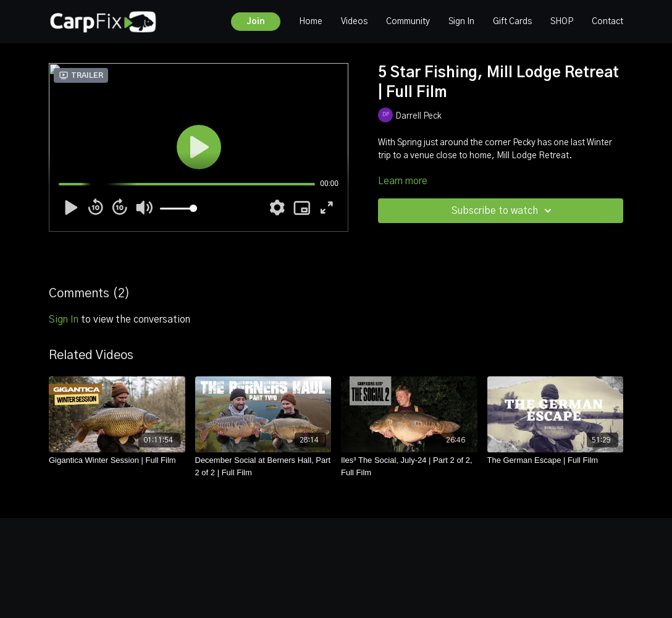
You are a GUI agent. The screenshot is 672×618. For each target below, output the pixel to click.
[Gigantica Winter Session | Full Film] (117, 460)
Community (408, 22)
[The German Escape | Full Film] (556, 460)
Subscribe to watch (503, 211)
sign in (64, 320)
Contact (607, 22)
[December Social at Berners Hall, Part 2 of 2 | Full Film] (263, 466)
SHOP (562, 22)
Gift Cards (512, 22)
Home (311, 22)
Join (256, 22)
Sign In (461, 22)
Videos (354, 22)
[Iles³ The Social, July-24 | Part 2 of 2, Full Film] (409, 466)
